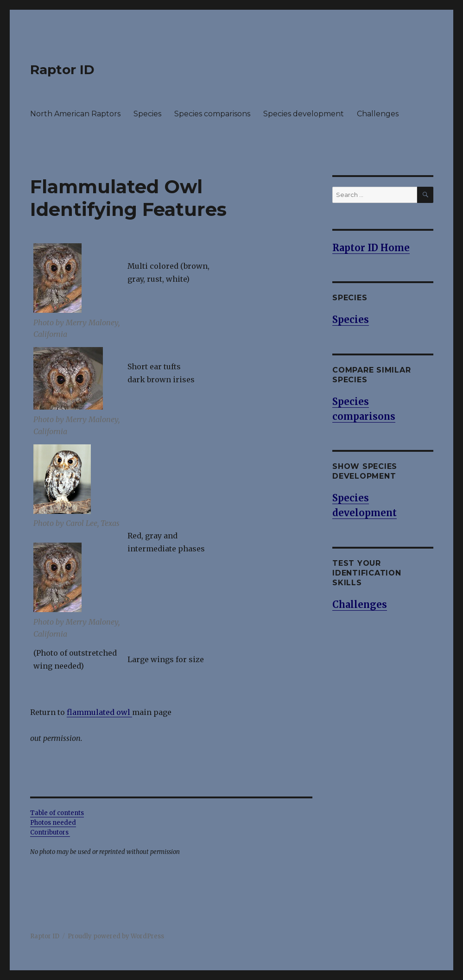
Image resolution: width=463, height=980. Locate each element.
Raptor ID (62, 70)
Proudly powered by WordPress (116, 936)
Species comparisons (212, 114)
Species (147, 114)
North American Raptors (75, 114)
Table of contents (57, 813)
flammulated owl (99, 712)
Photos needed (53, 823)
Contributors (50, 832)
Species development (304, 114)
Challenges (378, 114)
